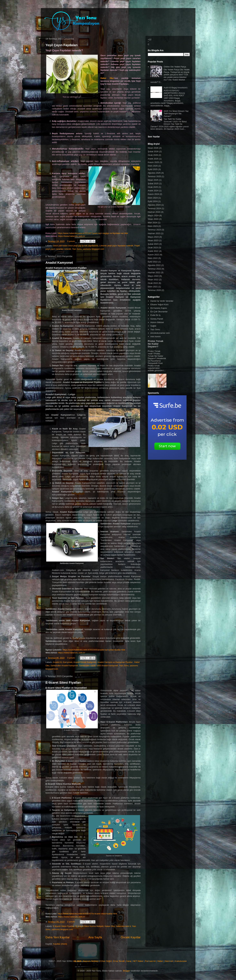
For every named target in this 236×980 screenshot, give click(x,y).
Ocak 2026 (153, 155)
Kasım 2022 (153, 255)
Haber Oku (107, 78)
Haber (160, 961)
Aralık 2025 (153, 159)
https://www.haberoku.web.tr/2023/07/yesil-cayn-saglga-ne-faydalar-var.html (93, 233)
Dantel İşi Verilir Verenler (162, 301)
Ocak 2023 (153, 248)
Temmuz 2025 (154, 176)
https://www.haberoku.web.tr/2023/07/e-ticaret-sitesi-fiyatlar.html (87, 914)
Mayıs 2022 (153, 276)
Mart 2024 (153, 223)
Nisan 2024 (153, 219)
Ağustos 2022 (154, 265)
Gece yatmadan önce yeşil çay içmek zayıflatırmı (76, 246)
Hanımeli (169, 961)
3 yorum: (72, 241)
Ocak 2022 (153, 283)
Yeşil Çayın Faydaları (62, 45)
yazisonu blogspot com (93, 249)
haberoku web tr (123, 926)
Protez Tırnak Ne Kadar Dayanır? (156, 344)
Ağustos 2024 (154, 205)
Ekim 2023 (153, 226)
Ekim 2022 (153, 258)
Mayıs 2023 (153, 237)
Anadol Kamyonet (59, 263)
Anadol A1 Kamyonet (62, 662)
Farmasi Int (150, 961)
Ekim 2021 (153, 287)
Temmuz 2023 (154, 230)
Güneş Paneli (157, 319)
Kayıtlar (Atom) (60, 944)
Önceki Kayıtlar (131, 937)
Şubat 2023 (153, 244)
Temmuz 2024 (154, 208)
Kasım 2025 (153, 162)
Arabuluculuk (181, 961)
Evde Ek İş (155, 315)
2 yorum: (72, 922)
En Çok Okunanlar (159, 312)
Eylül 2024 (153, 201)
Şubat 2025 (153, 183)
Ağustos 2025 (154, 173)
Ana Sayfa (95, 937)
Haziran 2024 (154, 212)
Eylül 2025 (153, 169)
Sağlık (153, 326)
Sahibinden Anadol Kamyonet (64, 666)
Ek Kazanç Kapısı (159, 308)
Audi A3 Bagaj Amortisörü (176, 88)
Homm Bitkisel (157, 322)
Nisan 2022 (153, 280)
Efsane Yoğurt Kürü (159, 304)
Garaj (129, 961)
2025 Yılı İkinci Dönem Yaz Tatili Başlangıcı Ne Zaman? (176, 114)
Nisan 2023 (153, 240)
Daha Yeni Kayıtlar (58, 937)
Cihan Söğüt (106, 961)
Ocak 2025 (153, 187)
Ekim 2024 (153, 198)
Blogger (127, 971)
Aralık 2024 (153, 191)
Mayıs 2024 (153, 216)
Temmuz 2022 (154, 269)
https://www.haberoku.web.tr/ (72, 236)
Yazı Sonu (77, 249)
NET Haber (138, 961)
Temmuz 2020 (154, 290)
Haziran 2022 (154, 272)
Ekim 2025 (153, 166)
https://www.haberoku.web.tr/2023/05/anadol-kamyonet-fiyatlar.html (94, 650)
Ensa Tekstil (119, 961)
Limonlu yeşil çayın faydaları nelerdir (116, 246)
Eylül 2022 (153, 262)
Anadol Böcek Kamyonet (85, 662)
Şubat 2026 (153, 151)
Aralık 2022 (153, 251)
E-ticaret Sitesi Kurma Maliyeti (89, 926)
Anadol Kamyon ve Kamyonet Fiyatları (115, 662)
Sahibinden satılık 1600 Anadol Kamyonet (99, 666)
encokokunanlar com (160, 333)
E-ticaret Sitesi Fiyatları (63, 683)
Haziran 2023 (154, 233)
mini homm (156, 337)
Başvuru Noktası (91, 961)
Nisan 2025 (153, 180)
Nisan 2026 (153, 148)
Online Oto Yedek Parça (175, 67)
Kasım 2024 (153, 194)
